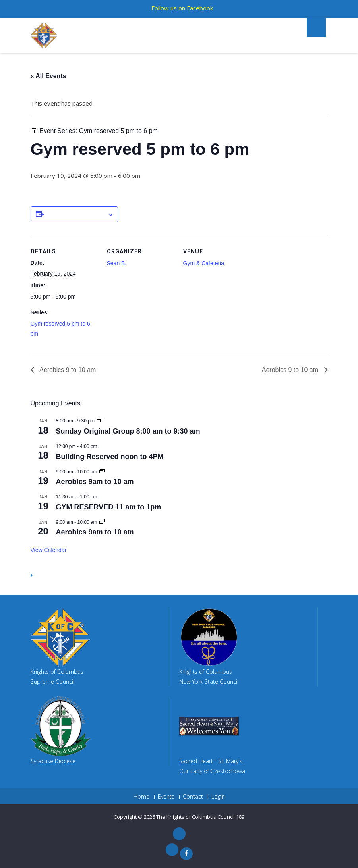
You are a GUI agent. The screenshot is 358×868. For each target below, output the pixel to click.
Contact (193, 797)
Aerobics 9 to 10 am (67, 370)
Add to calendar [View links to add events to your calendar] (75, 215)
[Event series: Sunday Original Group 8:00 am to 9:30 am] (99, 421)
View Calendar (49, 550)
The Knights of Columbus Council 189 (200, 817)
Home (141, 797)
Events (166, 797)
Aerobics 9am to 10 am (95, 482)
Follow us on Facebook (182, 8)
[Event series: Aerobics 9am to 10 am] (102, 472)
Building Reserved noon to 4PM (110, 457)
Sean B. (117, 263)
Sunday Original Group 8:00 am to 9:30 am (128, 431)
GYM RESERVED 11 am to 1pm (109, 507)
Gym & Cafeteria (204, 263)
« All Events (48, 76)
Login (218, 797)
